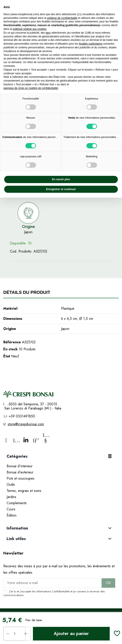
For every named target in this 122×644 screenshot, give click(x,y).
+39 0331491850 (21, 416)
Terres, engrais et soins (24, 491)
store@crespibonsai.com (26, 424)
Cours (11, 509)
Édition (12, 515)
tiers (48, 33)
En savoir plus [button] (61, 179)
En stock (10, 349)
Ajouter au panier (71, 634)
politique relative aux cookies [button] (30, 29)
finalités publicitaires (91, 44)
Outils (11, 485)
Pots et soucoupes (21, 478)
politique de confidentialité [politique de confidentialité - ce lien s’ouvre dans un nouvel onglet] (62, 18)
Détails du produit (27, 292)
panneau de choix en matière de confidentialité (31, 88)
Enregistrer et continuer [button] (61, 189)
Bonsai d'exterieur (20, 472)
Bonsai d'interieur (20, 466)
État (7, 356)
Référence (12, 342)
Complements (17, 503)
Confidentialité (61, 591)
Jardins (11, 497)
